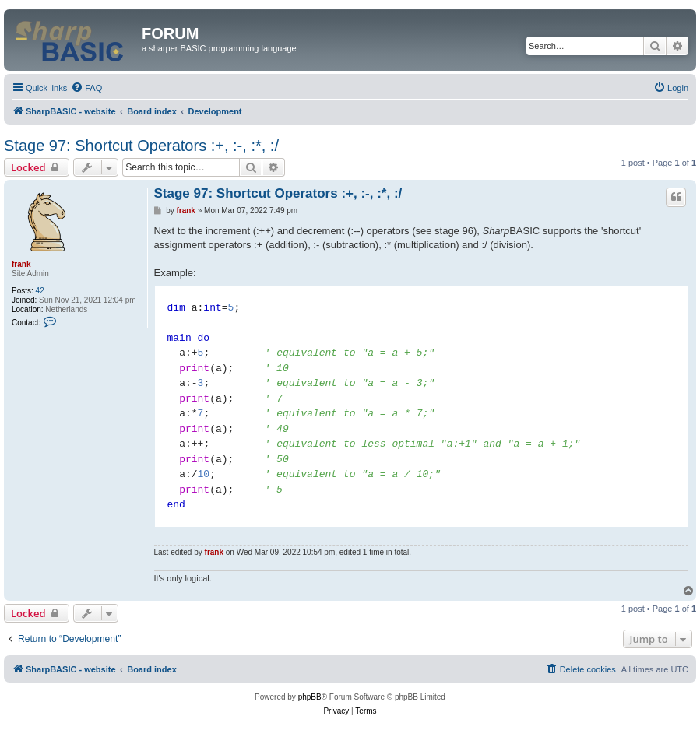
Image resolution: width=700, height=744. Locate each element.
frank (21, 264)
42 (40, 291)
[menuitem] (86, 88)
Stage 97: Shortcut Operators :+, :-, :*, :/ (141, 146)
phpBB (310, 697)
